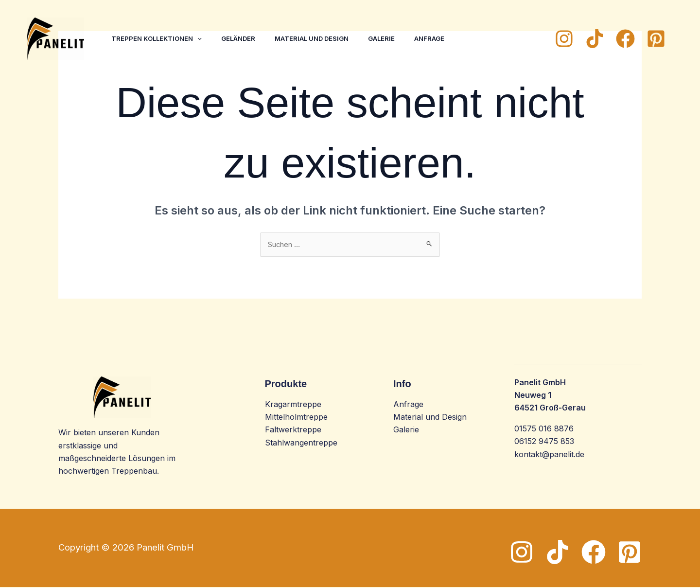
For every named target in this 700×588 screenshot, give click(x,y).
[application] (199, 38)
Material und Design (321, 38)
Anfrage (447, 38)
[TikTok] (595, 39)
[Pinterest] (656, 39)
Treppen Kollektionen (158, 38)
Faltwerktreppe (293, 431)
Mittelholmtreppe (296, 418)
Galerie (395, 38)
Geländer (244, 38)
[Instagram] (564, 39)
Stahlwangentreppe (301, 444)
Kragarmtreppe (293, 405)
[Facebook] (625, 39)
